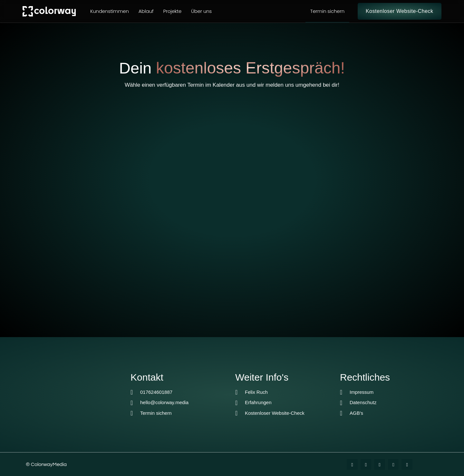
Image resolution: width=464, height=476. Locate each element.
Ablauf (146, 11)
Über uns (201, 11)
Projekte (172, 11)
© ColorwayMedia (46, 464)
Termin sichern (327, 11)
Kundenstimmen (110, 11)
